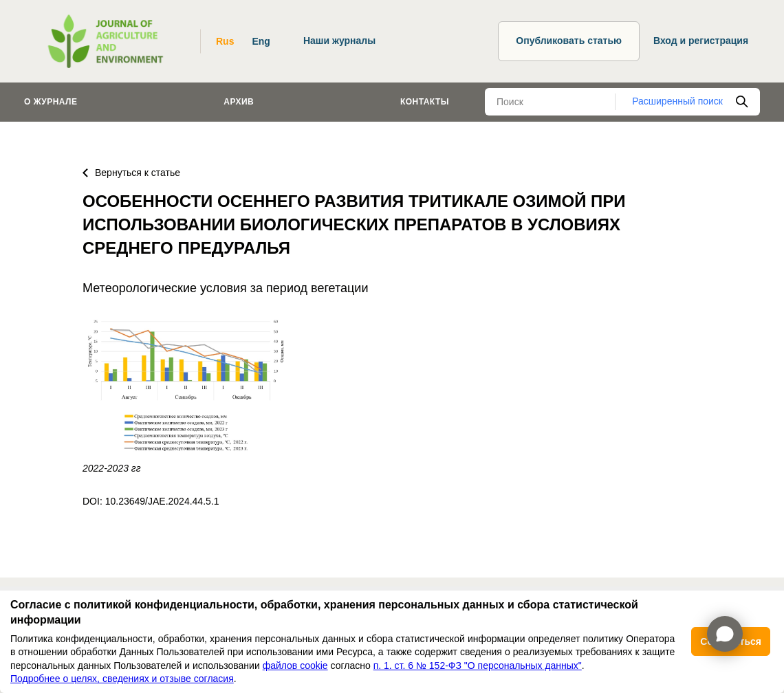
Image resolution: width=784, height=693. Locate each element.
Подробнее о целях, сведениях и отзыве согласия (122, 679)
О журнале (51, 102)
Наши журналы (339, 41)
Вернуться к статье (131, 173)
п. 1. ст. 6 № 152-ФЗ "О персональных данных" (478, 665)
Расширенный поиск (677, 101)
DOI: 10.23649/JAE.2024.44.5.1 (151, 501)
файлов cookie (295, 665)
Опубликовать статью (569, 41)
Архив (239, 102)
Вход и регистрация (701, 41)
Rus (225, 41)
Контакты (425, 102)
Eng (261, 41)
